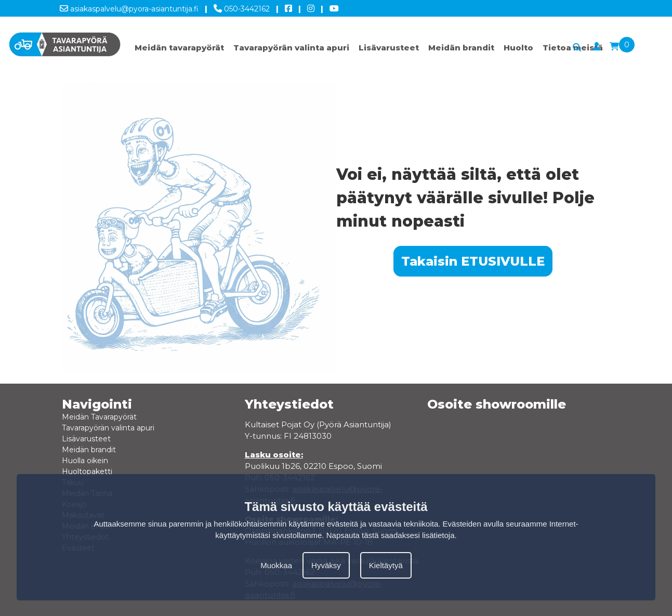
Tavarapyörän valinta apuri (291, 48)
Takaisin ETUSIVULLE (473, 261)
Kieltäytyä (386, 565)
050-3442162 (242, 7)
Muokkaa (276, 565)
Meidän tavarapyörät (179, 48)
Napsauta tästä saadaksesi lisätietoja (391, 535)
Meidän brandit (461, 48)
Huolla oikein (85, 461)
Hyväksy (326, 565)
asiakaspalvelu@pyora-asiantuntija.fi (129, 7)
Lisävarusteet (389, 48)
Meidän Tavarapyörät (99, 417)
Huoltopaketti (87, 471)
